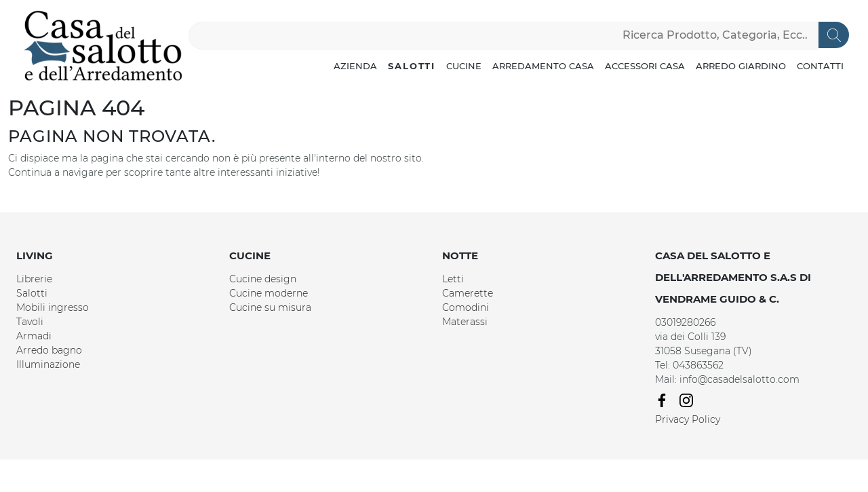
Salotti (412, 66)
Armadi (34, 336)
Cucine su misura (270, 307)
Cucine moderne (269, 293)
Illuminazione (48, 364)
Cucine (464, 66)
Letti (453, 279)
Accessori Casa (645, 66)
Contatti (820, 66)
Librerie (34, 279)
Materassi (465, 322)
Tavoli (30, 322)
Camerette (468, 293)
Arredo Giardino (741, 66)
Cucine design (263, 279)
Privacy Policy (688, 419)
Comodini (466, 307)
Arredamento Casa (543, 66)
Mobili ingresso (53, 307)
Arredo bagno (49, 350)
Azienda (355, 66)
